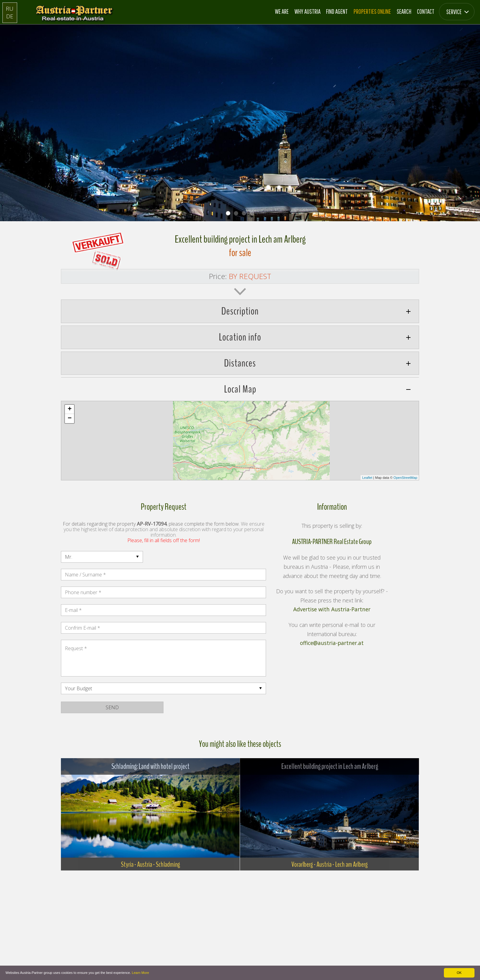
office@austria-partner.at (332, 643)
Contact (426, 11)
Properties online (372, 11)
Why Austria (307, 11)
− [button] (70, 419)
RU (10, 8)
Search (404, 11)
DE (10, 16)
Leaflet (367, 478)
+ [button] (70, 409)
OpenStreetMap (405, 478)
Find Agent (337, 11)
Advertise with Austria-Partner (332, 609)
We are (282, 11)
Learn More (141, 973)
